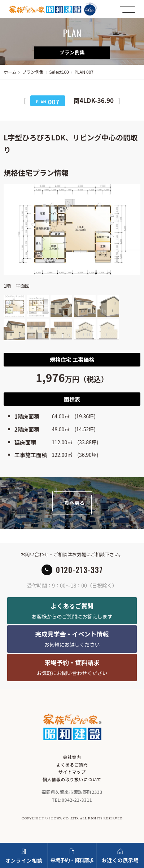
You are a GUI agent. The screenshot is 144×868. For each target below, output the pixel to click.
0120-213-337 (79, 570)
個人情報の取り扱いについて (72, 779)
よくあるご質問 (72, 764)
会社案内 (72, 757)
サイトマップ (72, 772)
